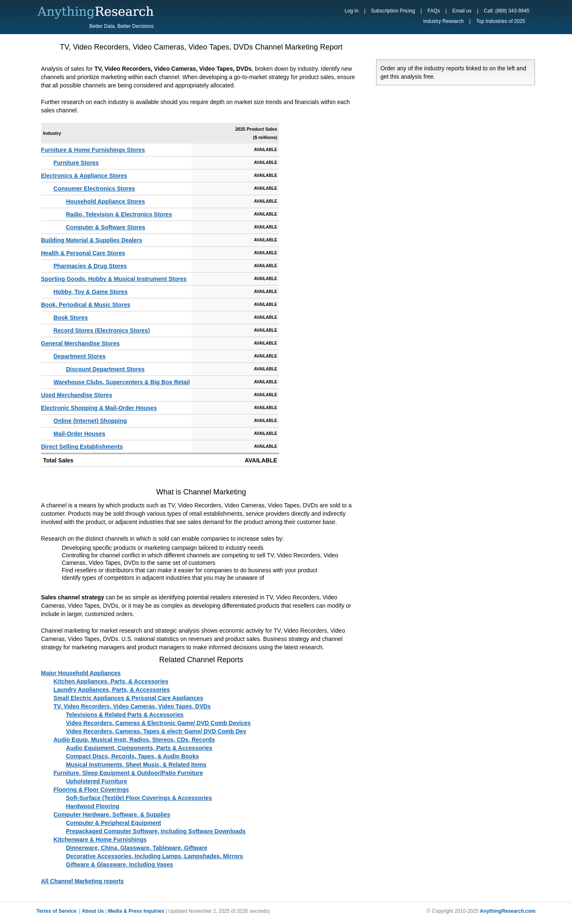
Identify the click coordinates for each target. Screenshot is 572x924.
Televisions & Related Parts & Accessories (125, 715)
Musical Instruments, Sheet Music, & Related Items (136, 765)
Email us (462, 11)
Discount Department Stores (105, 369)
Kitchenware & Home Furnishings (100, 840)
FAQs (433, 11)
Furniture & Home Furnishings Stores (93, 150)
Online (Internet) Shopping (90, 421)
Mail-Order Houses (79, 434)
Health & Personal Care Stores (83, 253)
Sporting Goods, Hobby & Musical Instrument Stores (114, 279)
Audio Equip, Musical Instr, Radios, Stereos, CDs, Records (134, 740)
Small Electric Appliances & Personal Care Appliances (129, 698)
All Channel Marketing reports (83, 881)
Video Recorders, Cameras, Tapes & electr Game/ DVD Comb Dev (156, 731)
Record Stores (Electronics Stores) (102, 330)
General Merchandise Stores (80, 343)
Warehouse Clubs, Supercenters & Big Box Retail (122, 382)
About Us (93, 911)
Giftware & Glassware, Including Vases (120, 864)
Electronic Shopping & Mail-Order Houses (99, 408)
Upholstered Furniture (97, 781)
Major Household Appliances (81, 673)
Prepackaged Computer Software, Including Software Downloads (156, 831)
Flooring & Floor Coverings (91, 790)
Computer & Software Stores (106, 227)
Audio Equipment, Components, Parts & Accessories (139, 748)
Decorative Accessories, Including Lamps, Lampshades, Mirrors (155, 856)
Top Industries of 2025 (500, 21)
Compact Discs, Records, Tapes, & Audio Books (133, 756)
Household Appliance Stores (106, 201)
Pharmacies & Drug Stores (90, 266)
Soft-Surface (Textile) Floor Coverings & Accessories (139, 798)
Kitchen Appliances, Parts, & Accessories (111, 681)
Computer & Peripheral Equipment (114, 823)
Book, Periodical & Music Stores (86, 305)
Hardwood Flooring (93, 806)
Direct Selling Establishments (82, 447)
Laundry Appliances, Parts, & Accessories (112, 690)
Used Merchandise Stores (77, 395)
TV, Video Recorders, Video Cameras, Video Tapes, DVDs (132, 706)
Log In (351, 11)
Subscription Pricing (393, 11)
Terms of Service (57, 911)
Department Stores (80, 356)
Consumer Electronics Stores (94, 189)
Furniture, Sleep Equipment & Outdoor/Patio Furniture (128, 773)
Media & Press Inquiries (136, 911)
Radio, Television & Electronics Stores (119, 214)
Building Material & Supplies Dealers (92, 240)
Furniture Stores (76, 163)
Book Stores (71, 318)
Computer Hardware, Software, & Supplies (112, 815)
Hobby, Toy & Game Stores (91, 292)
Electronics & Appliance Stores (84, 176)
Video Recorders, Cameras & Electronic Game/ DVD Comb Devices (158, 723)
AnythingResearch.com (508, 911)
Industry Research (443, 21)
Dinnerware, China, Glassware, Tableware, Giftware (137, 848)
